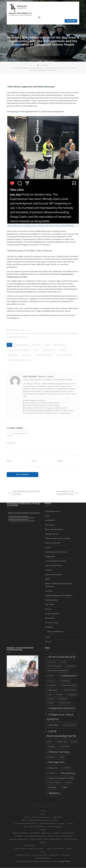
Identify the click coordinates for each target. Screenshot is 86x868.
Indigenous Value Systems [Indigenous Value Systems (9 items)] (60, 717)
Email (34, 461)
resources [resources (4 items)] (53, 768)
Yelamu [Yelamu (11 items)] (54, 793)
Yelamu (25, 337)
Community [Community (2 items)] (52, 681)
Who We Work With (65, 355)
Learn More (71, 21)
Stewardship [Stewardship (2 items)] (52, 773)
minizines (49, 570)
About (47, 516)
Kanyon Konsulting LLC (20, 13)
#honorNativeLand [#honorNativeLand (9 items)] (62, 657)
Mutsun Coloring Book (53, 575)
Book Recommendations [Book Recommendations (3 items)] (58, 671)
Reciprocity (13, 355)
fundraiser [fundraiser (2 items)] (51, 699)
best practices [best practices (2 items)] (71, 666)
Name (10, 461)
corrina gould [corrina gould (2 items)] (52, 685)
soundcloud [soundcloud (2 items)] (67, 768)
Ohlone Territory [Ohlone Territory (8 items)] (59, 752)
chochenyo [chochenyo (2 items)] (51, 676)
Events (43, 852)
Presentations (49, 350)
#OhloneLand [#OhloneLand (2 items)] (52, 662)
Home (47, 637)
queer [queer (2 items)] (63, 757)
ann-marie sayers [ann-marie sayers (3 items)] (55, 666)
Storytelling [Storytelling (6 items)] (68, 773)
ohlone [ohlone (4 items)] (52, 747)
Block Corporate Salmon (54, 530)
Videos (70, 824)
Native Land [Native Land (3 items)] (62, 742)
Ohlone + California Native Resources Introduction (59, 585)
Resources (26, 355)
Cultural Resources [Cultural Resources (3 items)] (69, 685)
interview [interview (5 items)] (53, 725)
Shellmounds (14, 337)
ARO (10, 334)
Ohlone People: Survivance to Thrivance (29, 849)
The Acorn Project (52, 623)
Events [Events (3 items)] (60, 695)
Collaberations (22, 345)
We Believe (49, 627)
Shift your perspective (55, 632)
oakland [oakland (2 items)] (75, 742)
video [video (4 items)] (65, 787)
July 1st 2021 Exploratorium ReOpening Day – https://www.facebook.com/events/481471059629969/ (41, 226)
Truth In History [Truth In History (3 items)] (54, 783)
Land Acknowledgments (69, 334)
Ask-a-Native (50, 525)
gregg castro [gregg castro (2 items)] (63, 699)
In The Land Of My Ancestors (56, 561)
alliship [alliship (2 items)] (64, 662)
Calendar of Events (52, 534)
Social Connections (52, 614)
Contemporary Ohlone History (56, 552)
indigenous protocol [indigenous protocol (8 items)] (62, 708)
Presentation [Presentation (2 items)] (52, 757)
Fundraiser (18, 836)
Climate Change (36, 839)
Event (47, 345)
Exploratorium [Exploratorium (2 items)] (73, 695)
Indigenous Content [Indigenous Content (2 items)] (65, 703)
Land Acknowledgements (19, 350)
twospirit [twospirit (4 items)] (52, 787)
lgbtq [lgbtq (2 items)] (50, 742)
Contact (48, 548)
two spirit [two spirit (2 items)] (69, 783)
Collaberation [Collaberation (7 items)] (69, 676)
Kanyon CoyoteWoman (54, 566)
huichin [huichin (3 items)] (51, 703)
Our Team (49, 591)
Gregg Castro (50, 557)
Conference (66, 855)
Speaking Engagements (44, 355)
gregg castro (59, 345)
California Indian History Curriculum (58, 539)
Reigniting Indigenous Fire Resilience (59, 596)
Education (36, 345)
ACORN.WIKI (50, 520)
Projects (63, 350)
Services (48, 609)
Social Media (50, 618)
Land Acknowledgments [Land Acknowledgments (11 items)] (61, 734)
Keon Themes (65, 862)
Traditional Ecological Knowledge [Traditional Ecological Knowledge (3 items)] (61, 778)
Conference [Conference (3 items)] (65, 681)
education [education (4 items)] (53, 690)
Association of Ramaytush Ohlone (28, 334)
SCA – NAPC (50, 605)
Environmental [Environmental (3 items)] (70, 690)
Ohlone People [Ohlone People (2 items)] (65, 747)
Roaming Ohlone (51, 600)
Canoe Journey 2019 (53, 543)
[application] (24, 522)
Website (60, 461)
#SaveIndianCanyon (52, 511)
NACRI (48, 579)
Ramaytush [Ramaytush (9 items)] (57, 762)
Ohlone (36, 350)
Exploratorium (50, 334)
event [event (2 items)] (50, 695)
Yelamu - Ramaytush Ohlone (20, 360)
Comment (11, 443)
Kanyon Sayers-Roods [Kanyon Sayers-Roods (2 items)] (70, 725)
